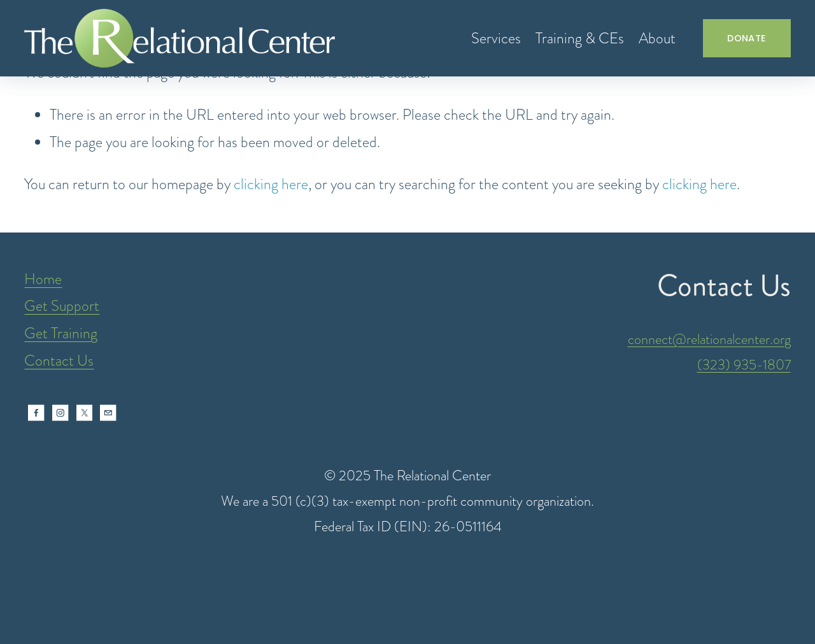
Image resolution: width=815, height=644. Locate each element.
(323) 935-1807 (744, 365)
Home (43, 279)
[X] (85, 413)
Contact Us (59, 361)
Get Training (61, 333)
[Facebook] (36, 413)
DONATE (747, 38)
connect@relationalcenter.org (709, 339)
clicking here (271, 184)
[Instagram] (60, 413)
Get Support (62, 306)
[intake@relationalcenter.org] (108, 413)
